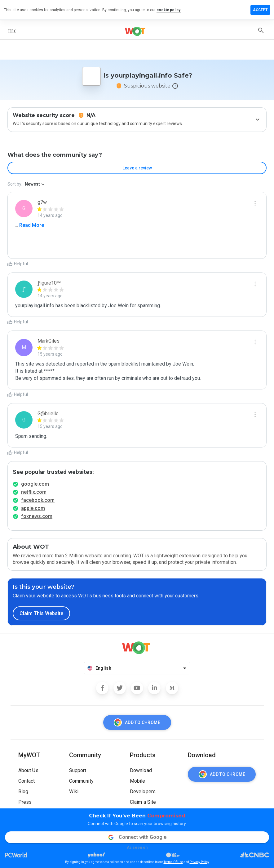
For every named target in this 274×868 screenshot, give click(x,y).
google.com (35, 484)
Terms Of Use (173, 862)
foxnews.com (37, 516)
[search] (261, 30)
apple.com (33, 508)
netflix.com (34, 492)
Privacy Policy (199, 862)
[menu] (12, 30)
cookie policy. (169, 10)
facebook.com (38, 500)
